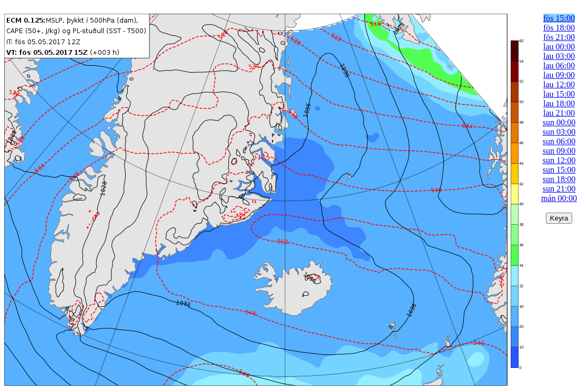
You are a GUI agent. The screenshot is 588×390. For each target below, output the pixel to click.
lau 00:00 (559, 47)
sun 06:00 (559, 141)
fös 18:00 (559, 28)
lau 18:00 (559, 103)
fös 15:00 (559, 18)
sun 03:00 (559, 132)
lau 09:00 (559, 75)
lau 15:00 (559, 94)
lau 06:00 (559, 66)
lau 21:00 (559, 113)
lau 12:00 (559, 84)
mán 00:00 (559, 198)
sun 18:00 (559, 179)
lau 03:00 (559, 56)
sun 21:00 (559, 189)
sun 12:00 (559, 160)
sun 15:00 (559, 170)
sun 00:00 (559, 122)
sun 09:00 (559, 151)
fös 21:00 (559, 37)
